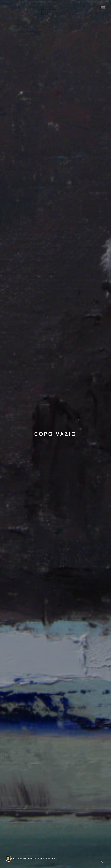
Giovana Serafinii (23, 859)
